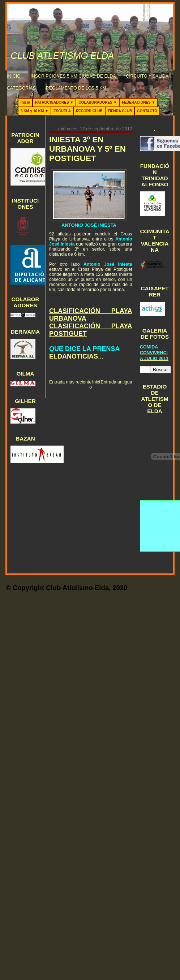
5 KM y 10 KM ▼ (35, 111)
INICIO (14, 76)
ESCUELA (62, 111)
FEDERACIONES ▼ (138, 102)
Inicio (25, 102)
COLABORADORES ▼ (98, 102)
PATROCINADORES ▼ (54, 102)
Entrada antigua (117, 382)
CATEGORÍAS (21, 88)
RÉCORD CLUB (89, 111)
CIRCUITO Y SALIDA (147, 76)
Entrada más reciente (70, 382)
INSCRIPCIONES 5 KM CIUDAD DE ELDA (73, 76)
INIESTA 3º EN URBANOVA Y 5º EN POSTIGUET (87, 149)
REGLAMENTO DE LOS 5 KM (76, 88)
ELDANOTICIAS (74, 356)
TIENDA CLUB (120, 111)
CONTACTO (147, 111)
